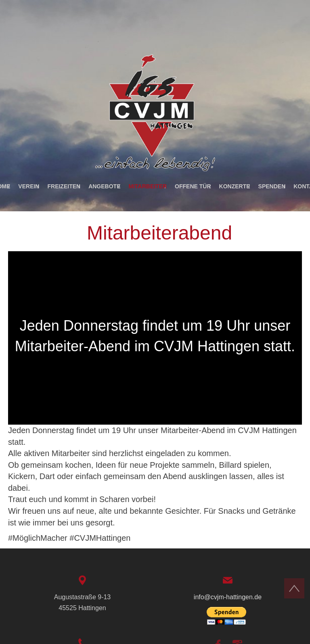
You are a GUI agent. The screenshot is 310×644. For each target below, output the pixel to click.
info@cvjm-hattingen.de (228, 597)
